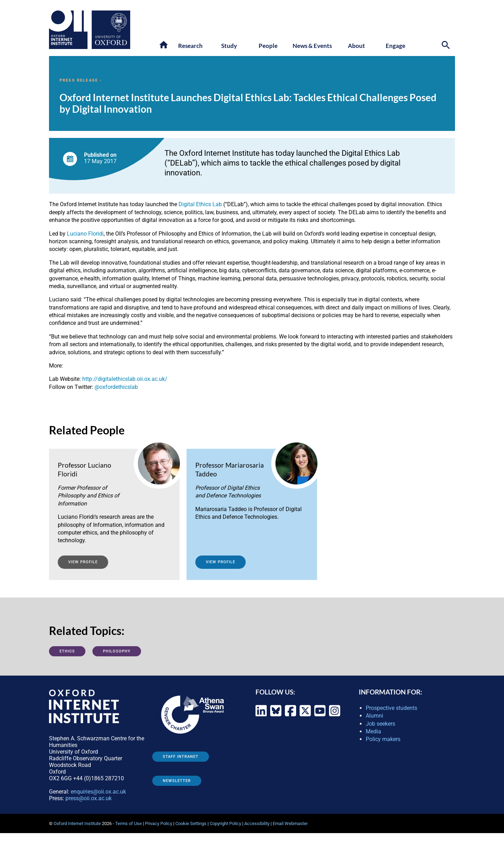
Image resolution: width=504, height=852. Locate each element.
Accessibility (257, 823)
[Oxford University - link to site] (111, 30)
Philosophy (117, 651)
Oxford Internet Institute (77, 823)
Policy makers (383, 739)
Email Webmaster (290, 823)
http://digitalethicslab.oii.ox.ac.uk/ (125, 379)
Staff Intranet (181, 757)
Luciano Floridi (85, 234)
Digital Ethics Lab (200, 204)
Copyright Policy (225, 823)
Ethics (67, 651)
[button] (164, 45)
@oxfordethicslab (116, 387)
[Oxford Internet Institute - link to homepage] (70, 30)
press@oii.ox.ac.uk (89, 798)
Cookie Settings (191, 823)
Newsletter (177, 781)
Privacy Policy (159, 823)
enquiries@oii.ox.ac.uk (98, 792)
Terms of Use (128, 823)
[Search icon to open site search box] (447, 46)
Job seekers (380, 724)
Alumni (374, 716)
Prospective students (391, 708)
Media (373, 731)
